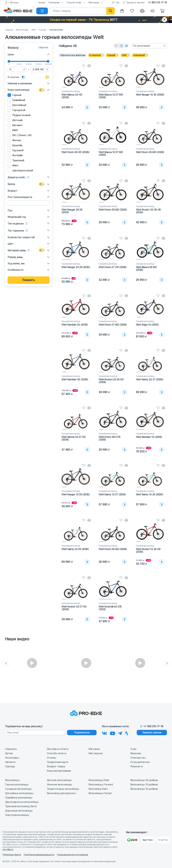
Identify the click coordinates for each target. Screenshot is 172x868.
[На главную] (19, 11)
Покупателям (74, 3)
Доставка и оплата (58, 749)
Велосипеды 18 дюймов (144, 785)
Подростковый (19, 115)
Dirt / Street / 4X (20, 135)
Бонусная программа (59, 771)
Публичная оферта (12, 855)
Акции (42, 3)
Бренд (11, 184)
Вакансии (136, 753)
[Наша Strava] (127, 733)
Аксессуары (12, 758)
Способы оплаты (57, 753)
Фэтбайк (15, 155)
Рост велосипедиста (20, 197)
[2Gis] (132, 840)
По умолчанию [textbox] (142, 46)
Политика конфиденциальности (39, 855)
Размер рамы (15, 257)
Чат (118, 3)
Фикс (13, 165)
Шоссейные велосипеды (19, 793)
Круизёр (15, 145)
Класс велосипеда (18, 90)
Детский (15, 120)
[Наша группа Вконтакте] (104, 733)
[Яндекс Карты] (148, 840)
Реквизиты (137, 766)
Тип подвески (16, 224)
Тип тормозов (16, 231)
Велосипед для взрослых (61, 793)
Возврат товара (56, 766)
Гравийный (16, 100)
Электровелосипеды (17, 815)
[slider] (9, 61)
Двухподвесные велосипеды (22, 802)
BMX (13, 130)
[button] (86, 20)
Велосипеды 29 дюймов (144, 780)
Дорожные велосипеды (19, 811)
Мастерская (95, 753)
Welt (34, 30)
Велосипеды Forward (101, 785)
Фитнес (14, 140)
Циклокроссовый (20, 170)
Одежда (10, 766)
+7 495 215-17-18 (157, 3)
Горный (14, 95)
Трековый (16, 160)
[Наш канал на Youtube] (113, 733)
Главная (9, 30)
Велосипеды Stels (99, 780)
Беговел (15, 125)
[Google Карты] (163, 840)
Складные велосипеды (18, 789)
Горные (42, 30)
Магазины (94, 3)
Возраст (12, 191)
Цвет (11, 244)
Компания (54, 3)
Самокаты (11, 749)
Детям (9, 753)
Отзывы (51, 758)
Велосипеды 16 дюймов (144, 789)
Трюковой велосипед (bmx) (21, 806)
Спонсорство (138, 758)
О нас (133, 749)
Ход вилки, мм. (16, 264)
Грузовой (16, 150)
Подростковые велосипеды (63, 789)
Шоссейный (17, 105)
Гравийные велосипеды (19, 798)
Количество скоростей (21, 237)
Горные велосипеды (17, 785)
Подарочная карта (57, 762)
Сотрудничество (140, 762)
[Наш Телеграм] (120, 733)
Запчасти (10, 762)
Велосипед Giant (98, 789)
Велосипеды (22, 30)
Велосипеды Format (100, 793)
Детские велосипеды (59, 780)
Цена (11, 54)
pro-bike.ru (8, 850)
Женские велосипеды (59, 785)
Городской (16, 110)
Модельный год (17, 217)
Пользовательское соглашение (72, 855)
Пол (10, 211)
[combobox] (149, 46)
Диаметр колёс (16, 177)
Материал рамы (17, 250)
